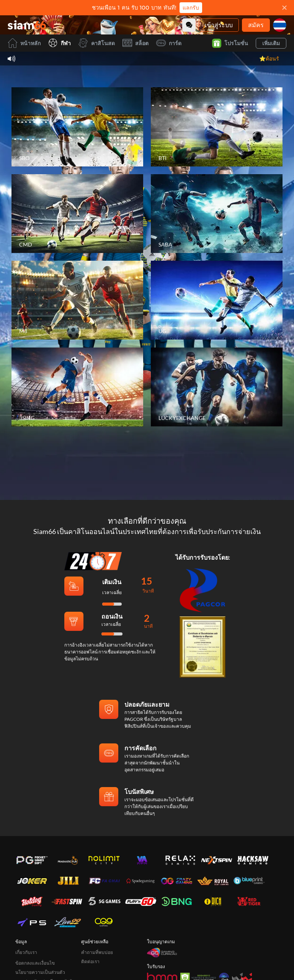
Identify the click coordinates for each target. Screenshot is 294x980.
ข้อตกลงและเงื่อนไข (35, 963)
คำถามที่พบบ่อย (97, 952)
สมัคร (256, 25)
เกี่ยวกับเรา (26, 952)
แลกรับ (191, 8)
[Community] (189, 25)
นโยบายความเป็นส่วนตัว (40, 972)
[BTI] (217, 127)
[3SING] (77, 387)
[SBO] (77, 127)
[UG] (217, 300)
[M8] (77, 300)
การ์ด (169, 43)
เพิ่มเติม (271, 43)
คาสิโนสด (97, 43)
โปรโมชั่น (230, 43)
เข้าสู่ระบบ (219, 25)
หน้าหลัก (24, 43)
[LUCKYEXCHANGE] (217, 387)
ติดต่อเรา (90, 961)
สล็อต (136, 43)
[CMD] (77, 214)
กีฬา (60, 43)
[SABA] (217, 214)
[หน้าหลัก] (27, 25)
